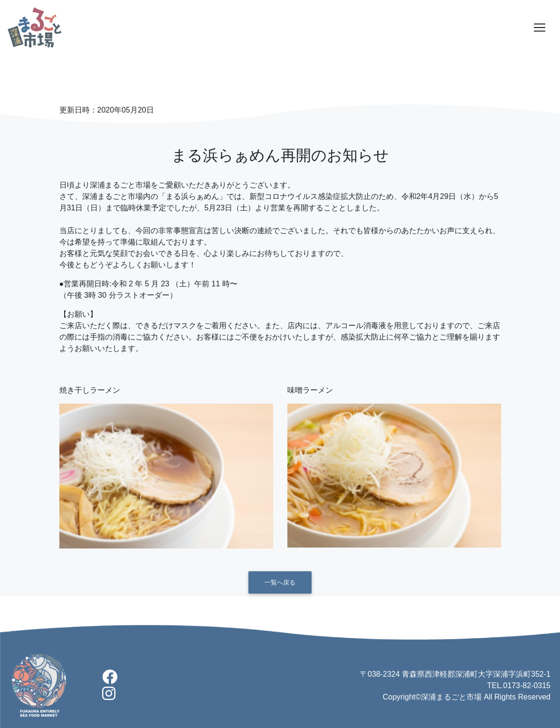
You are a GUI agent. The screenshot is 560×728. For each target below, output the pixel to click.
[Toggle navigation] (540, 28)
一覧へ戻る (280, 582)
